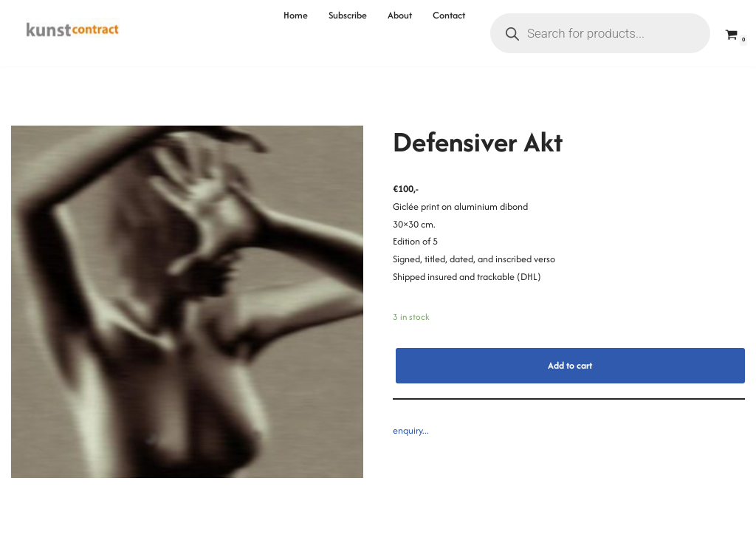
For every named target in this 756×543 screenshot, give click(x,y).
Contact (449, 15)
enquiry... (411, 430)
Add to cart (570, 365)
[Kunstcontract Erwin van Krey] (73, 33)
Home (296, 15)
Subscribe (348, 15)
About (400, 15)
